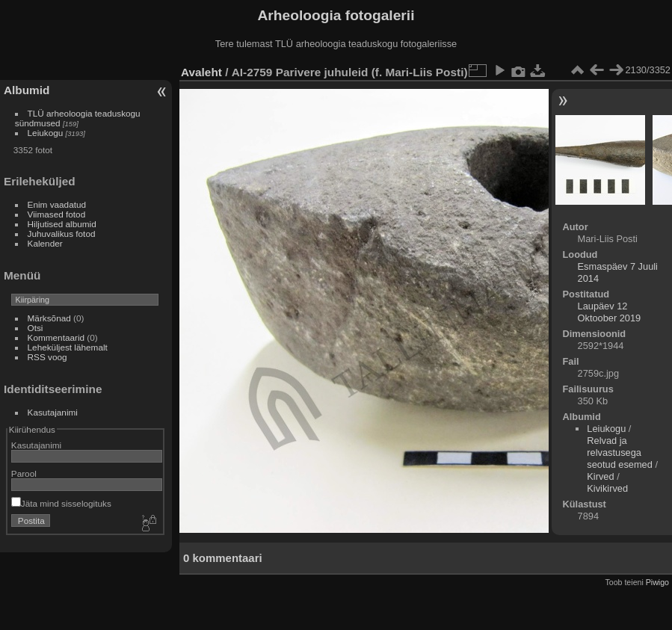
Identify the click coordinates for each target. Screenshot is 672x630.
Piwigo (657, 582)
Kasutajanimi (53, 412)
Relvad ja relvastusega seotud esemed (620, 453)
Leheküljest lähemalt (68, 347)
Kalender (45, 243)
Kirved (600, 476)
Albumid (27, 90)
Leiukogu (46, 133)
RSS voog (47, 357)
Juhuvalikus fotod (62, 234)
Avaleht (201, 72)
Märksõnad (49, 318)
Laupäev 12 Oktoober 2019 (610, 312)
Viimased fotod (57, 214)
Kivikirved (607, 488)
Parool (24, 473)
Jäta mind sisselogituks (61, 503)
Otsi (36, 328)
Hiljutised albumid (62, 224)
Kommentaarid (56, 337)
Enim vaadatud (57, 204)
